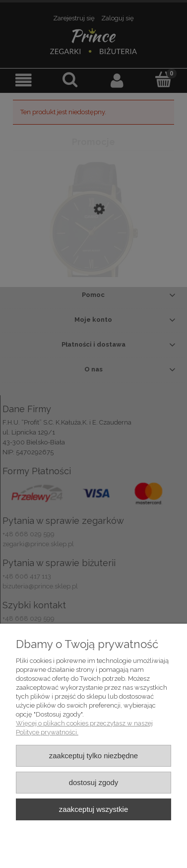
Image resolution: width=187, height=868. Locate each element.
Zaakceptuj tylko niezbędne (93, 756)
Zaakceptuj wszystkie (93, 809)
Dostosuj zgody (94, 782)
